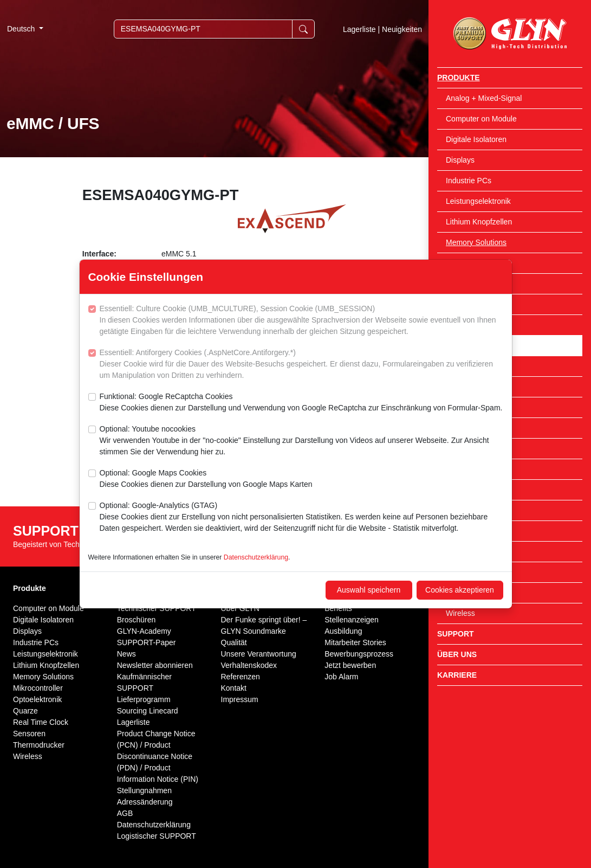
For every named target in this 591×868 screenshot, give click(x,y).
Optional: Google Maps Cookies (206, 479)
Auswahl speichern (369, 590)
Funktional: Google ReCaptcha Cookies (301, 403)
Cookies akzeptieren (460, 590)
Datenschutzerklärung (256, 557)
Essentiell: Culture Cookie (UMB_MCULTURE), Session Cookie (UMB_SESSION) (301, 321)
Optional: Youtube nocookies (301, 441)
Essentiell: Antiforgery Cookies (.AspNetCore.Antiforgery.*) (301, 365)
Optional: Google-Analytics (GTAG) (301, 517)
